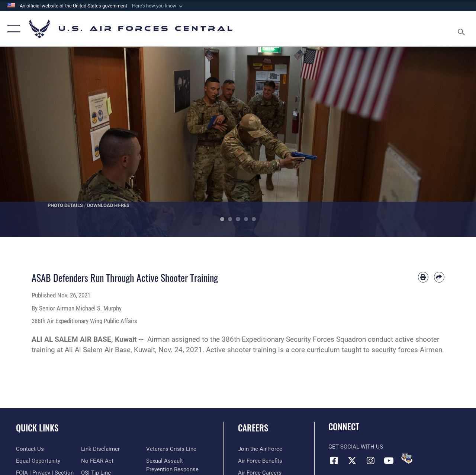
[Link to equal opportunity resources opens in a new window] (38, 461)
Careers (253, 428)
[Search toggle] (463, 29)
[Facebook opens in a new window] (334, 460)
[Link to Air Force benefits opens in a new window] (260, 461)
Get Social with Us (356, 447)
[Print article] (423, 277)
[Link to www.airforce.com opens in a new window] (260, 449)
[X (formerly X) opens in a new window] (352, 460)
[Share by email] (439, 277)
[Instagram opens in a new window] (370, 460)
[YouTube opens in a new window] (389, 460)
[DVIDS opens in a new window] (407, 458)
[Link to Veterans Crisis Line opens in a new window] (171, 449)
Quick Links (37, 428)
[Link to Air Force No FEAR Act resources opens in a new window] (97, 461)
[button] (158, 6)
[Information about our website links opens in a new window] (100, 449)
